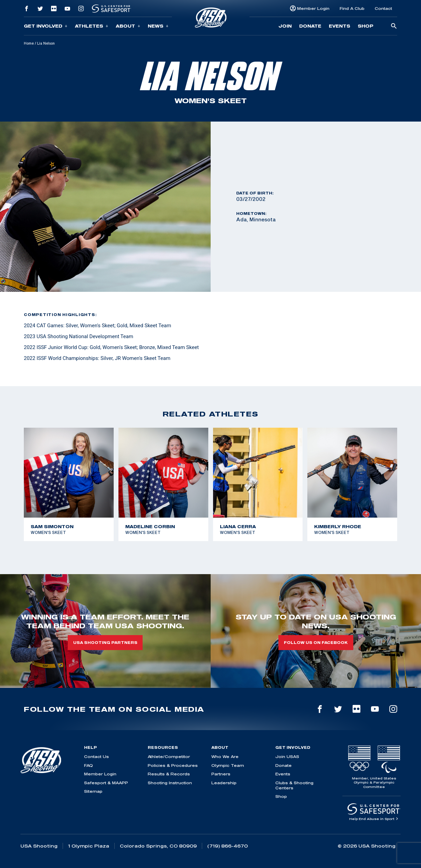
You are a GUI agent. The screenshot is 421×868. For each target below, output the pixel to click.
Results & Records (169, 774)
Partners (221, 774)
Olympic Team (228, 765)
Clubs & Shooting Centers (294, 785)
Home (29, 43)
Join (285, 26)
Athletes (92, 26)
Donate (310, 26)
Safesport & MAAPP (106, 783)
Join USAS (287, 756)
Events (339, 26)
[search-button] (394, 26)
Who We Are (225, 756)
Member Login (313, 8)
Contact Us (96, 756)
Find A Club (352, 8)
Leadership (224, 783)
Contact (383, 8)
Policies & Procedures (173, 765)
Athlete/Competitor (169, 756)
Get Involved (46, 26)
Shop (366, 26)
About (128, 26)
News (158, 26)
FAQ (88, 765)
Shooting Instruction (170, 783)
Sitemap (93, 791)
